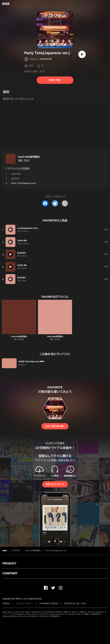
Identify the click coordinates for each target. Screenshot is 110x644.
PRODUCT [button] (9, 563)
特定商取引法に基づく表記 (75, 604)
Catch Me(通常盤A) (55, 337)
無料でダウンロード (55, 484)
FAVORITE (46, 59)
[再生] (82, 54)
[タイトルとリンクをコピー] (65, 203)
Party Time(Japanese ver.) (56, 551)
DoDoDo (15, 179)
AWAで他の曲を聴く (55, 426)
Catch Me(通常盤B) (29, 157)
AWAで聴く (55, 80)
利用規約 (6, 604)
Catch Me (16, 174)
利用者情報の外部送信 (49, 604)
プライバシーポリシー (25, 604)
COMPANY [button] (10, 573)
